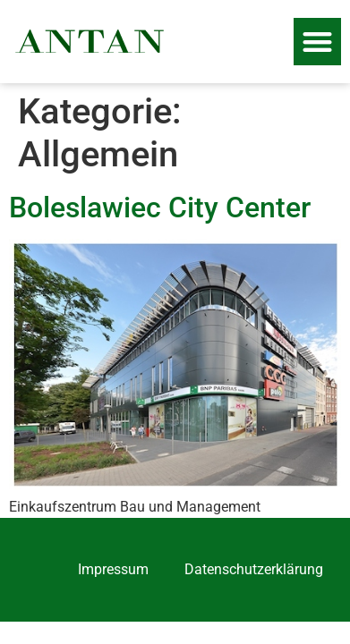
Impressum (113, 569)
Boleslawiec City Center (160, 208)
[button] (317, 42)
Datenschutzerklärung (254, 569)
